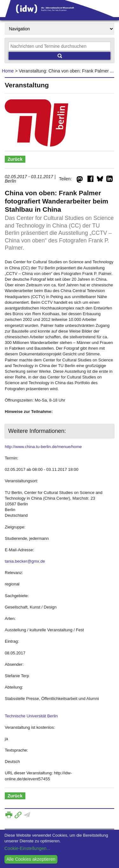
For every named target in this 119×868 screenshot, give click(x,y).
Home (8, 71)
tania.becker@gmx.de (25, 561)
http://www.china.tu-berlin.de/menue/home (43, 447)
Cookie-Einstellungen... (27, 848)
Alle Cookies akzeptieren (31, 859)
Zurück (15, 159)
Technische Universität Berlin (31, 716)
